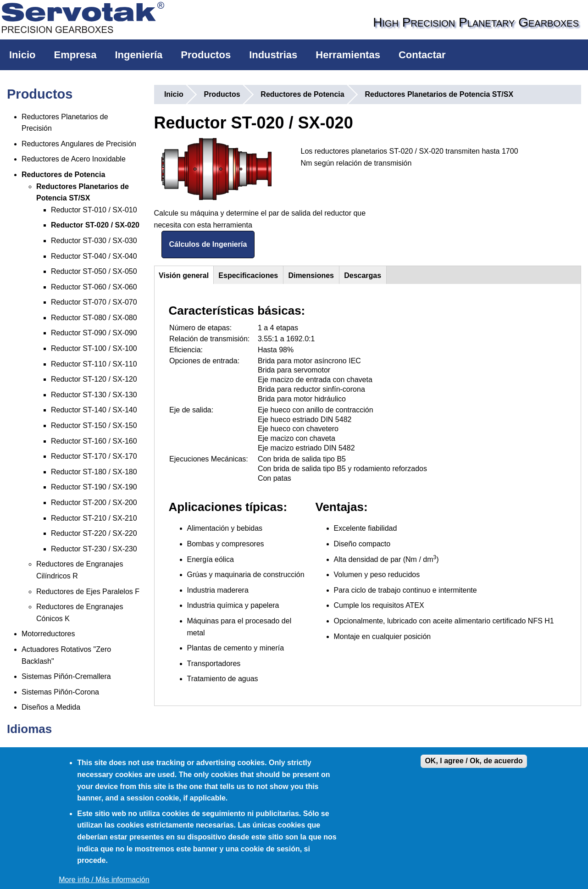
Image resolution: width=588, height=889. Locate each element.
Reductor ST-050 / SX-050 (94, 271)
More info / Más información (104, 880)
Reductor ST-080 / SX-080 (94, 318)
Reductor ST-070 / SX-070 (94, 302)
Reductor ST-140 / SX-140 (94, 410)
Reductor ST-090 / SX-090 (94, 333)
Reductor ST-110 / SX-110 (94, 364)
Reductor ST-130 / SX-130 (94, 395)
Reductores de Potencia (63, 175)
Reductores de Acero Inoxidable (74, 159)
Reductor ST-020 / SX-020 (95, 225)
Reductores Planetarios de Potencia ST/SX (439, 94)
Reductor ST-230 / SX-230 (94, 549)
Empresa (75, 55)
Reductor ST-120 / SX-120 (94, 379)
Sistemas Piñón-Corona (60, 692)
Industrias (273, 55)
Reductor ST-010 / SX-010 (94, 210)
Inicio (22, 55)
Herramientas (348, 55)
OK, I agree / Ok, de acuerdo (474, 761)
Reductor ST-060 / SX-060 (94, 287)
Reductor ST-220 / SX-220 (94, 533)
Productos (206, 55)
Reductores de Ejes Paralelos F (88, 592)
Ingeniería (139, 55)
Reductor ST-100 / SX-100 (94, 348)
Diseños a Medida (51, 707)
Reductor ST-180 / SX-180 (94, 472)
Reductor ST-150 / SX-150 (94, 425)
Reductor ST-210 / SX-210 (94, 518)
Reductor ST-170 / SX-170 (94, 456)
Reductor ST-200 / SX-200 (94, 503)
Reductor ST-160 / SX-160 (94, 441)
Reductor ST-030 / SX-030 (94, 241)
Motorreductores (48, 634)
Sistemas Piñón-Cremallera (66, 676)
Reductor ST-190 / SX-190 (94, 487)
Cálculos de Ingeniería (208, 244)
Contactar (422, 55)
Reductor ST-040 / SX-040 (94, 256)
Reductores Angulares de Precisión (79, 144)
